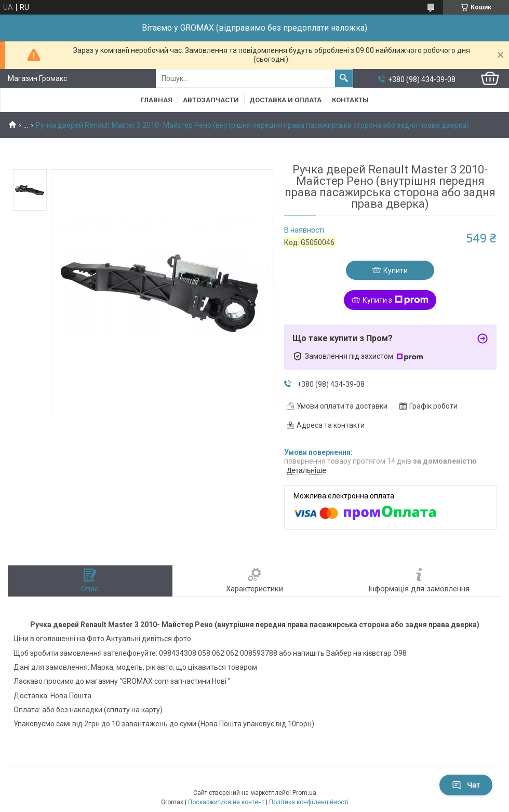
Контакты (350, 100)
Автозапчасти (211, 100)
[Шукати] (344, 78)
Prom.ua (304, 793)
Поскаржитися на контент (226, 802)
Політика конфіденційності (309, 802)
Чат (466, 785)
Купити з (396, 300)
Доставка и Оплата (285, 100)
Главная (157, 100)
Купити (396, 270)
